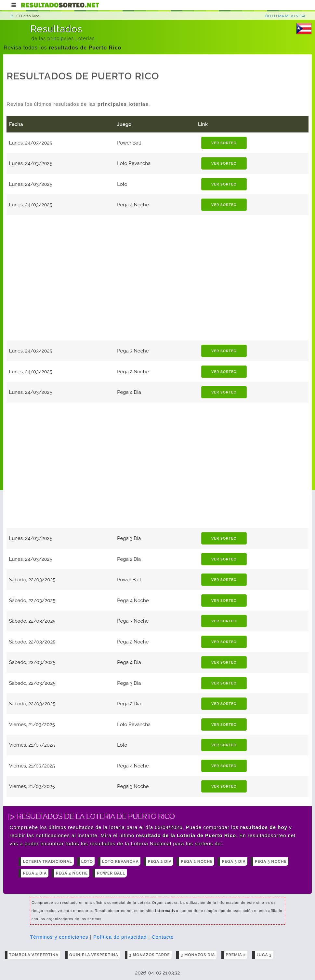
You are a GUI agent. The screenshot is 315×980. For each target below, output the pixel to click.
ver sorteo (224, 143)
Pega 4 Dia (35, 873)
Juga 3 (264, 955)
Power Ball (111, 873)
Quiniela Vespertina (94, 955)
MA (281, 16)
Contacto (163, 937)
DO (268, 16)
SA (303, 16)
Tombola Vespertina (34, 955)
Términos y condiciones (59, 937)
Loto (87, 862)
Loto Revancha (120, 862)
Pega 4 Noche (72, 873)
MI (287, 16)
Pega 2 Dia (160, 862)
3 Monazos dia (198, 955)
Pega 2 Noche (197, 862)
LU (274, 16)
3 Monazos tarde (150, 955)
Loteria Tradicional (47, 862)
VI (298, 16)
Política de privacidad (120, 937)
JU (293, 16)
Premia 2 (236, 955)
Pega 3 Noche (271, 862)
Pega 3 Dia (234, 862)
